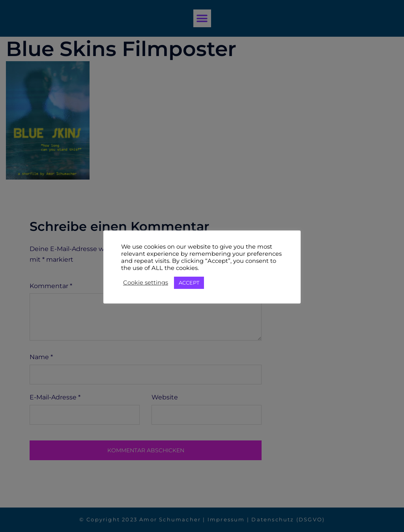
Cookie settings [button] (146, 283)
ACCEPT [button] (189, 283)
